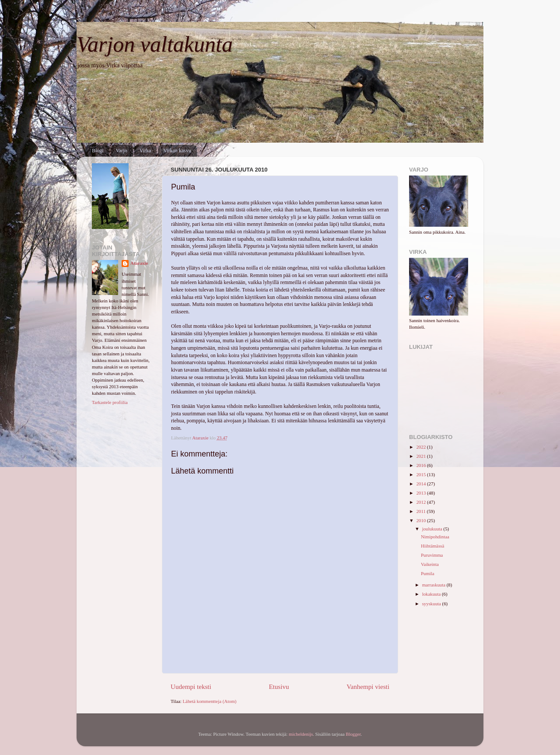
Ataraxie (139, 263)
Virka (145, 151)
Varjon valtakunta (155, 44)
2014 (422, 484)
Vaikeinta (430, 564)
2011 (422, 511)
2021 (422, 456)
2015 (422, 474)
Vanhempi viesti (368, 687)
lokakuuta (432, 594)
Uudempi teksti (191, 687)
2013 (422, 493)
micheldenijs (301, 734)
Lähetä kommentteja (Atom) (210, 701)
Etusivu (279, 687)
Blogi (98, 151)
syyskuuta (432, 604)
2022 (422, 447)
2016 (422, 465)
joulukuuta (433, 529)
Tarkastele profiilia (110, 402)
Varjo (122, 151)
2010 (422, 520)
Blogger (353, 734)
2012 (422, 502)
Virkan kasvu (177, 151)
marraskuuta (434, 585)
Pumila (428, 573)
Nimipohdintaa (435, 537)
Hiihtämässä (432, 546)
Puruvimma (432, 555)
